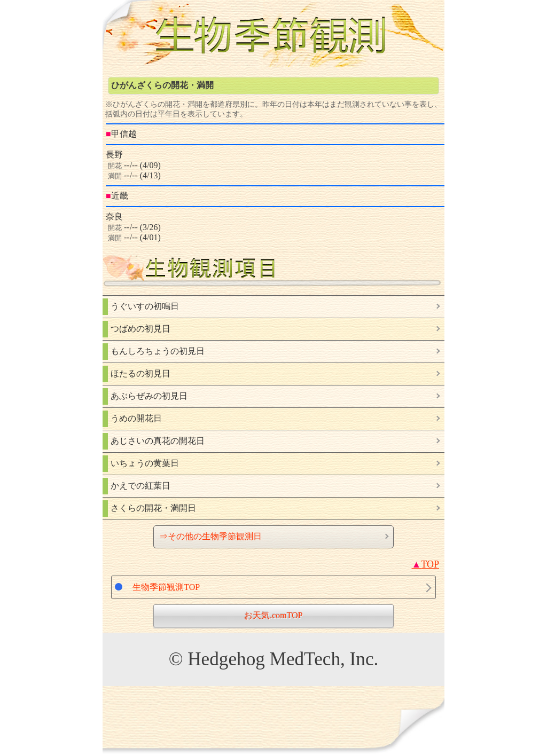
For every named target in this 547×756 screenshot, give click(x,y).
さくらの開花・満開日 (153, 508)
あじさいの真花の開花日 (158, 441)
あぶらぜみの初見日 (149, 396)
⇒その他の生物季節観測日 (210, 536)
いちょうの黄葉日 (145, 463)
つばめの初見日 (140, 329)
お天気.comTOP (273, 615)
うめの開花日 (136, 418)
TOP (425, 564)
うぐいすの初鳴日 (145, 306)
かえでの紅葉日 (140, 486)
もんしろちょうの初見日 (158, 351)
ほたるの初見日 (140, 373)
